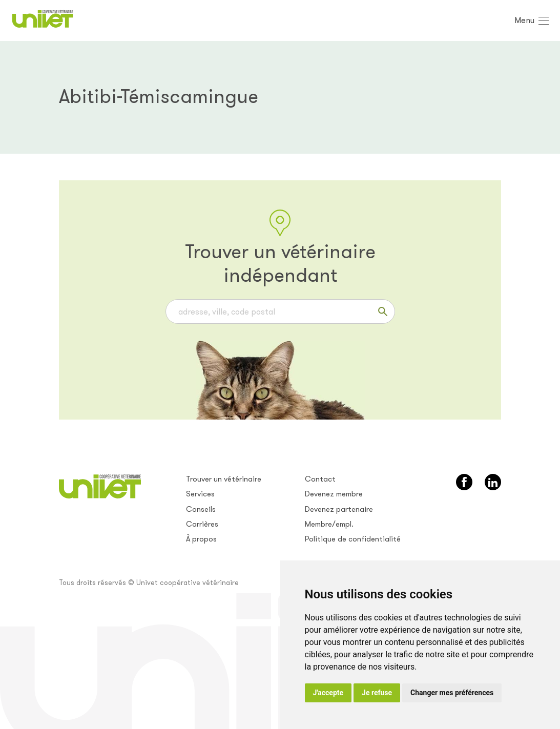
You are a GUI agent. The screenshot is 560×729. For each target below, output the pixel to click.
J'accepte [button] (328, 693)
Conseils (201, 509)
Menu (524, 20)
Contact (320, 479)
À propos (201, 539)
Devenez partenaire (339, 509)
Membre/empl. (329, 524)
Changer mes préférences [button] (452, 693)
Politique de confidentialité (353, 539)
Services (200, 494)
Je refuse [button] (377, 693)
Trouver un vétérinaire (224, 479)
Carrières (202, 524)
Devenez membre (334, 494)
